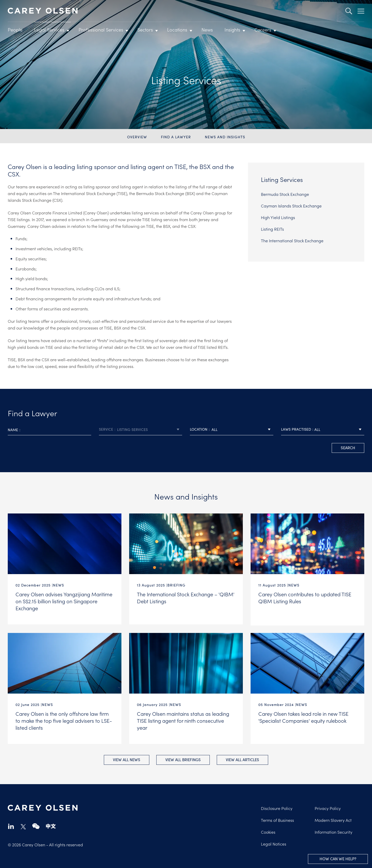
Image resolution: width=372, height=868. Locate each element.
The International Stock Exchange (292, 240)
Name (13, 430)
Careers (263, 30)
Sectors (145, 30)
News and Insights (225, 137)
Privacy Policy (328, 808)
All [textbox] (215, 429)
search (348, 448)
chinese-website (51, 826)
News (207, 30)
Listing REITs (272, 229)
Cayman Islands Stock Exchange (291, 206)
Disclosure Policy (277, 808)
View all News (126, 759)
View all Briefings (183, 759)
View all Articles (243, 759)
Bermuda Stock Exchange (285, 194)
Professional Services (101, 30)
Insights (232, 30)
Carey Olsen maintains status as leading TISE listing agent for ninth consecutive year (183, 719)
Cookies (268, 831)
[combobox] (141, 429)
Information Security (334, 831)
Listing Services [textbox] (132, 429)
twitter (23, 826)
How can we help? (338, 859)
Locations (177, 30)
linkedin (11, 826)
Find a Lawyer (176, 137)
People (15, 30)
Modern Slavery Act (333, 819)
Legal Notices (274, 843)
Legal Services (49, 30)
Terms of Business (277, 819)
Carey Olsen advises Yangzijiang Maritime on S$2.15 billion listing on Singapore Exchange (64, 601)
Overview (137, 137)
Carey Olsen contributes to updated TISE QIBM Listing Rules (305, 597)
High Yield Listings (278, 217)
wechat (36, 826)
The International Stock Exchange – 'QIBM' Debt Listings (186, 597)
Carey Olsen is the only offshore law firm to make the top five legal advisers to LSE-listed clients (64, 719)
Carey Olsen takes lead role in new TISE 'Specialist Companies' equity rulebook (303, 716)
